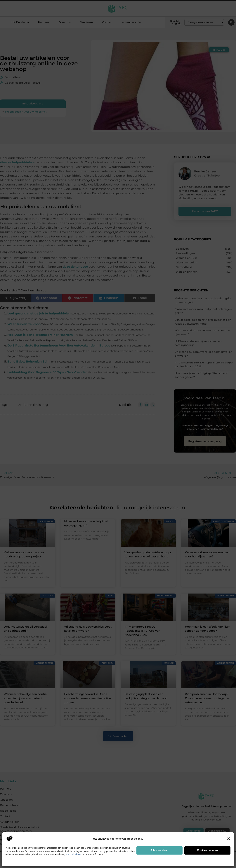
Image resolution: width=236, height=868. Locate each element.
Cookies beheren (207, 850)
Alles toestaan (159, 850)
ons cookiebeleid (74, 855)
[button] (229, 839)
